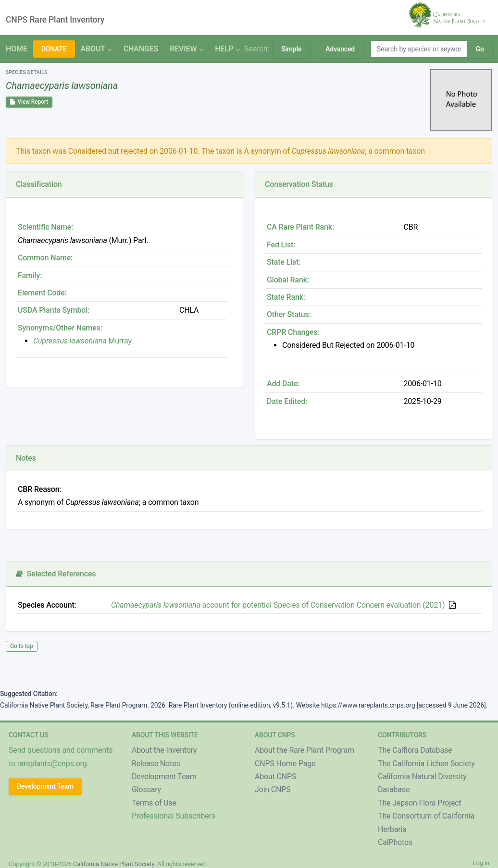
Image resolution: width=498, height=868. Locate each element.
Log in (481, 863)
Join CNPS (273, 789)
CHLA (189, 310)
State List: (284, 262)
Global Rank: (288, 280)
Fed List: (281, 245)
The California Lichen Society (426, 764)
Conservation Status (299, 184)
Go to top (22, 646)
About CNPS (275, 776)
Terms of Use (154, 803)
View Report (29, 102)
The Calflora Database (415, 750)
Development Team (45, 786)
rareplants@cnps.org (52, 764)
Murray (82, 341)
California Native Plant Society (114, 864)
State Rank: (286, 297)
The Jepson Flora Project (420, 803)
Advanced (340, 49)
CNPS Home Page (285, 764)
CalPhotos (395, 842)
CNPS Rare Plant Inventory (55, 20)
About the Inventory (164, 750)
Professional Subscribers (174, 816)
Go (479, 49)
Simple (291, 49)
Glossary (146, 789)
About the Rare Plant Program (305, 750)
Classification (39, 184)
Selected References (56, 574)
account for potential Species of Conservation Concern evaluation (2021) (278, 605)
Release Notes (156, 764)
